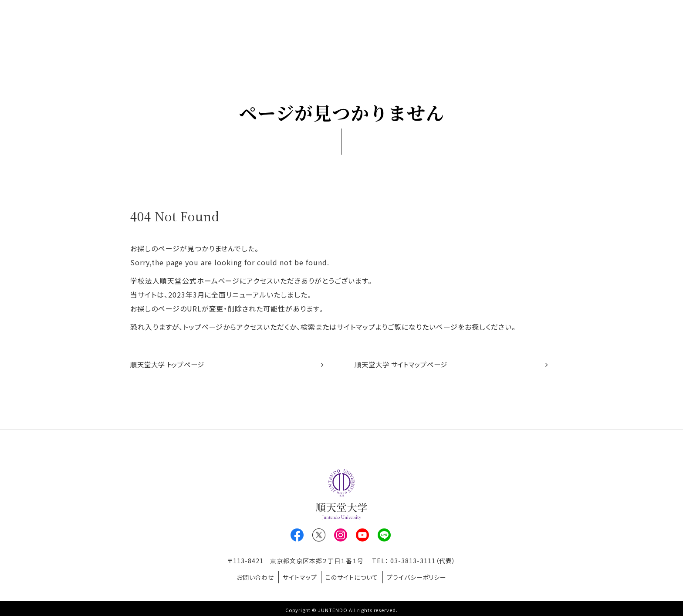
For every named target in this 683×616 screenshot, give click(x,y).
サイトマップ (298, 576)
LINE (384, 536)
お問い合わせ (249, 576)
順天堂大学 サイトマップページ (404, 365)
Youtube (362, 536)
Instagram (341, 536)
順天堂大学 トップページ (170, 365)
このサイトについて (354, 576)
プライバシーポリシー (423, 576)
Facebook (297, 536)
